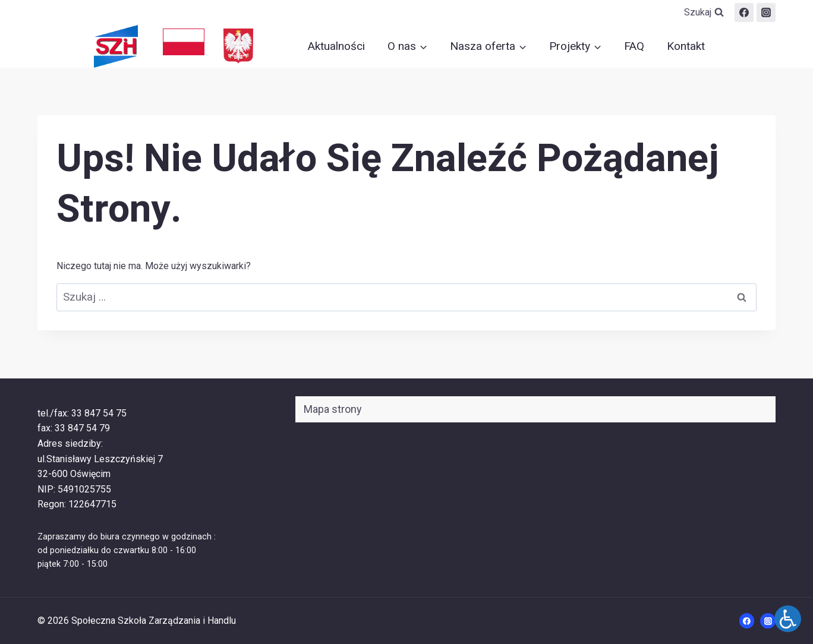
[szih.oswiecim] (766, 12)
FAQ (634, 46)
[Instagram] (768, 621)
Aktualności (336, 46)
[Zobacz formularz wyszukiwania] (704, 12)
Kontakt (686, 46)
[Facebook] (744, 12)
